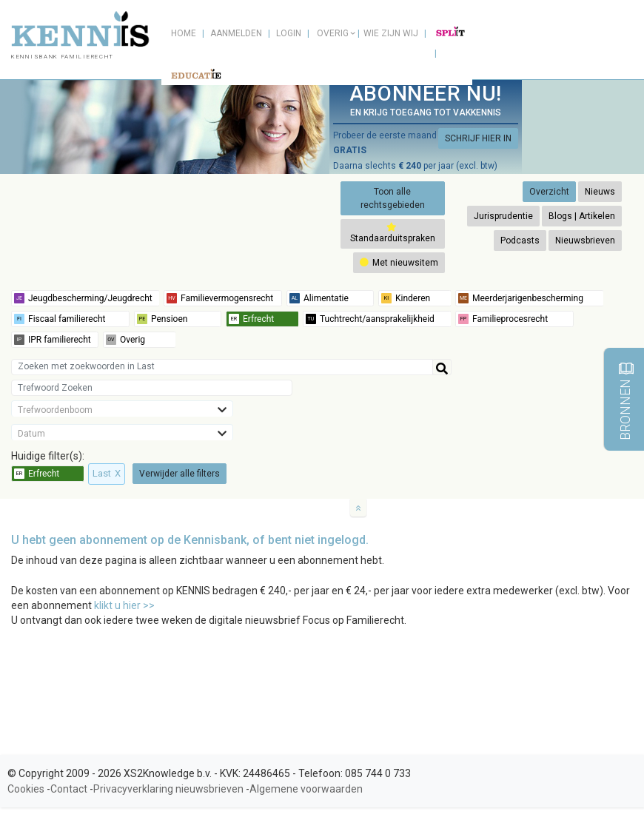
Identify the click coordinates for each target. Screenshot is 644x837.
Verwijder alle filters (180, 474)
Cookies (26, 789)
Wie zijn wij (391, 33)
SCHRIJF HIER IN (478, 138)
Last (107, 473)
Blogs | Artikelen (582, 216)
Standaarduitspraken (393, 233)
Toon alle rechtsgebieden (393, 198)
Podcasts (520, 241)
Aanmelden (236, 33)
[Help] (442, 367)
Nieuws (600, 192)
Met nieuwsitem (399, 263)
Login (289, 33)
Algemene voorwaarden (306, 789)
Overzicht (549, 192)
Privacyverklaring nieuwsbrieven (168, 789)
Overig (333, 33)
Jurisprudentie (503, 216)
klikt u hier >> (124, 605)
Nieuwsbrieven (585, 241)
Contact (69, 789)
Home (184, 33)
